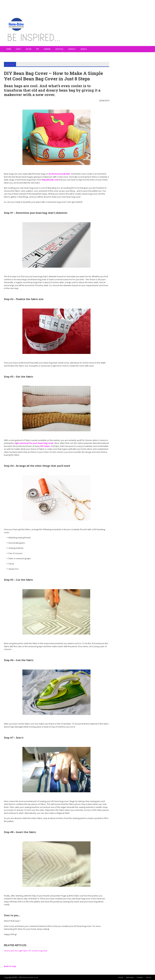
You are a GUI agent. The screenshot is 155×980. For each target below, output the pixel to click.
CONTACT (72, 49)
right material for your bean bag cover (34, 443)
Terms (148, 977)
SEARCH (84, 49)
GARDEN (47, 49)
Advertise (130, 977)
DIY (38, 49)
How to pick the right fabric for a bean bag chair (26, 950)
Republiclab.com (50, 180)
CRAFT (18, 49)
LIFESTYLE (59, 49)
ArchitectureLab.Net (59, 174)
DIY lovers (45, 446)
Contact (140, 977)
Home (9, 49)
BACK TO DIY (10, 64)
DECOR (29, 49)
